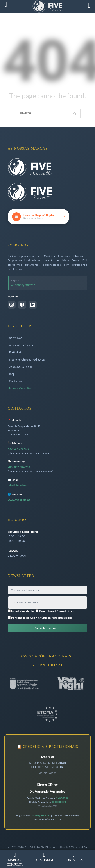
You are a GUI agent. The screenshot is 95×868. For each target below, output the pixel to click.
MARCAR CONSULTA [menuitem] (15, 859)
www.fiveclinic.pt (19, 500)
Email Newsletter (21, 611)
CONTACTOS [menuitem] (74, 857)
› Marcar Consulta (19, 389)
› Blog (11, 374)
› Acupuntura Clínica (20, 345)
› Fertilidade (15, 353)
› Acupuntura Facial (20, 367)
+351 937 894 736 (19, 467)
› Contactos (15, 381)
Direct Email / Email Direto (55, 611)
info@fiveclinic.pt (19, 486)
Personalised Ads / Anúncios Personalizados (40, 618)
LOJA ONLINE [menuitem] (44, 857)
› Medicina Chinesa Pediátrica (26, 360)
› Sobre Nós (15, 338)
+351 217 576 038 (19, 449)
